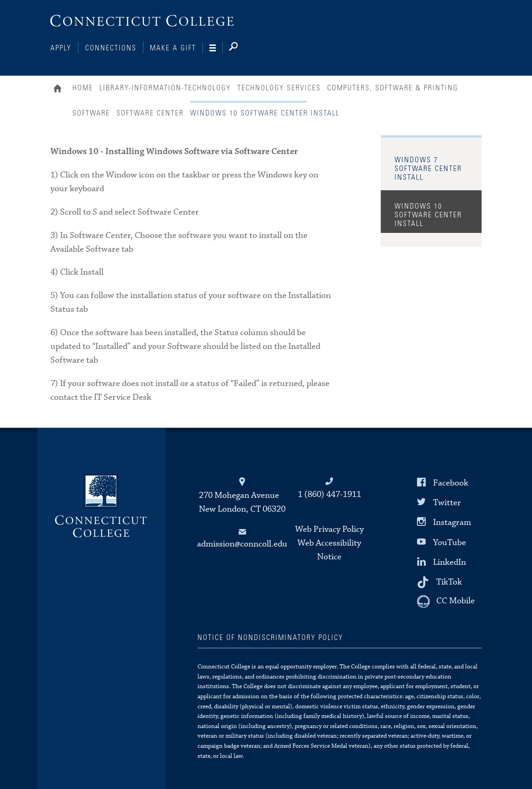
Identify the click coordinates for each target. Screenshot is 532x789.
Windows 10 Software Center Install (428, 215)
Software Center (150, 113)
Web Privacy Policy (329, 529)
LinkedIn (450, 562)
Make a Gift (173, 48)
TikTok (449, 582)
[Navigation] (216, 48)
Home (60, 89)
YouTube (450, 542)
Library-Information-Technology (165, 88)
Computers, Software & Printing (393, 88)
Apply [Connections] (61, 48)
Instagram (452, 522)
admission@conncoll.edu (242, 544)
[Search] (241, 48)
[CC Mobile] (446, 601)
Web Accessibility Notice (329, 550)
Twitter (447, 503)
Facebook (451, 483)
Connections (111, 48)
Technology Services (279, 88)
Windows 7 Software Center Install (428, 169)
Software (91, 113)
